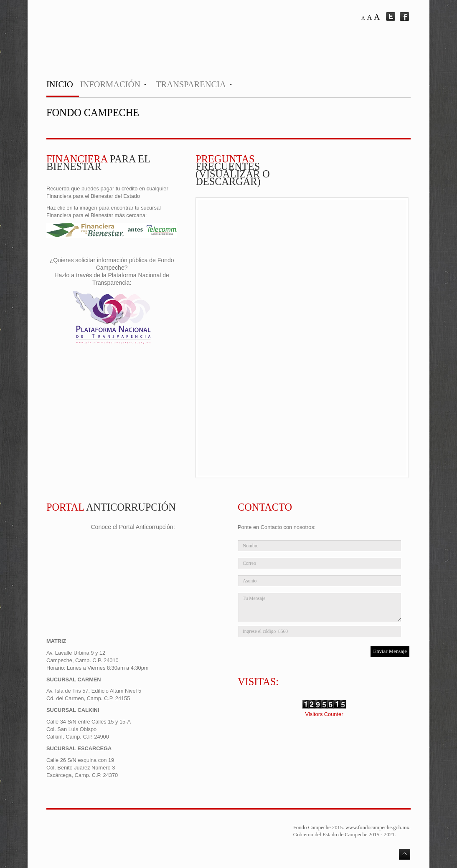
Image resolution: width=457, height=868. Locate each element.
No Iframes (302, 338)
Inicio (60, 84)
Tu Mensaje (320, 607)
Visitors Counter (324, 714)
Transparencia (191, 84)
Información (110, 84)
